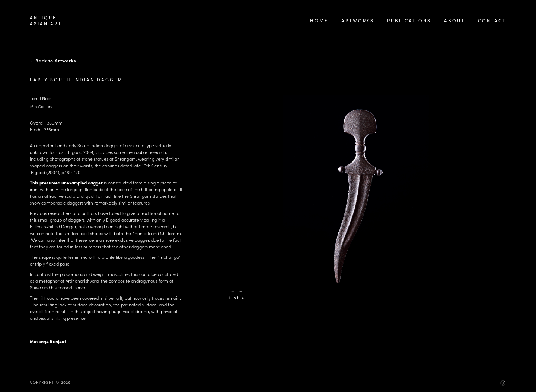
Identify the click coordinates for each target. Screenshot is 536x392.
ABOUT (454, 20)
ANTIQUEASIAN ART (46, 20)
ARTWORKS (358, 20)
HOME (319, 20)
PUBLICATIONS (409, 20)
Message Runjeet (48, 341)
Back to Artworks (56, 61)
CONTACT (492, 20)
